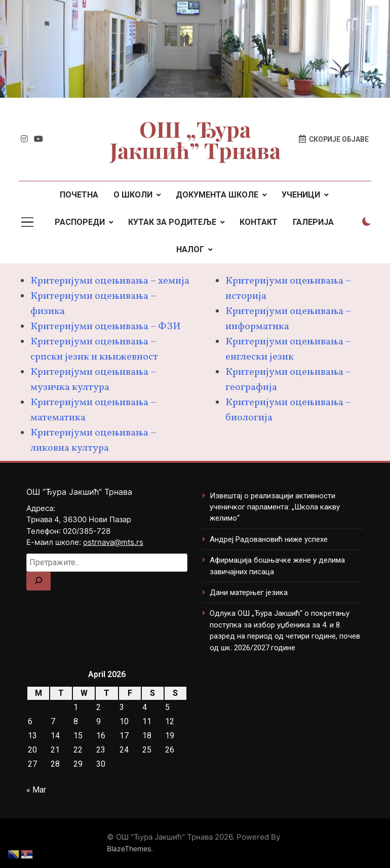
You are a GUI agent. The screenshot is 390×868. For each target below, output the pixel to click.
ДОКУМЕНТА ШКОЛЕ (217, 195)
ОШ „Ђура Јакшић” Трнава (195, 139)
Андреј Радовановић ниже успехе (269, 539)
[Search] (38, 581)
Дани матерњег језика (249, 593)
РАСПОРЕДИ (80, 222)
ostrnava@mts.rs (113, 542)
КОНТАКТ (259, 222)
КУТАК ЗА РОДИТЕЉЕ (172, 222)
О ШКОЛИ (133, 195)
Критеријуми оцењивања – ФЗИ (106, 327)
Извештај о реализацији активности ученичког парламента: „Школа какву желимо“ (275, 507)
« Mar (36, 790)
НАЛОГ (190, 249)
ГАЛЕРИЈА (313, 222)
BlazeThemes (129, 849)
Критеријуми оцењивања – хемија (110, 281)
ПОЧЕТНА (79, 195)
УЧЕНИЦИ (301, 195)
